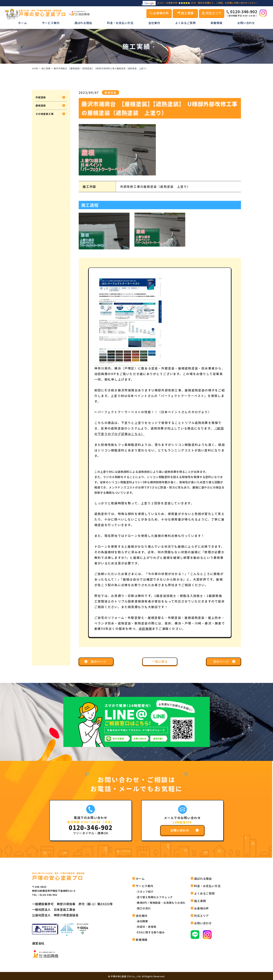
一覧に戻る (160, 661)
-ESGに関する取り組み (150, 932)
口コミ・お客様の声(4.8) (169, 3)
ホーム (22, 23)
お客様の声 (201, 908)
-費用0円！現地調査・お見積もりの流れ (161, 903)
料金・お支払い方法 (120, 23)
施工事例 (200, 901)
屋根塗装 (41, 105)
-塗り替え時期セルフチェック (154, 897)
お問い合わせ (246, 23)
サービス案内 (51, 23)
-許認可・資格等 (146, 927)
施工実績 (46, 68)
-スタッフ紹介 (145, 892)
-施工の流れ (143, 908)
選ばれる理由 (83, 23)
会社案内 (154, 23)
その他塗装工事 (45, 114)
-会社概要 (142, 921)
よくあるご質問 (185, 23)
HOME (35, 68)
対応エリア (201, 916)
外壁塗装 (41, 97)
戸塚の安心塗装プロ (43, 13)
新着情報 (217, 23)
